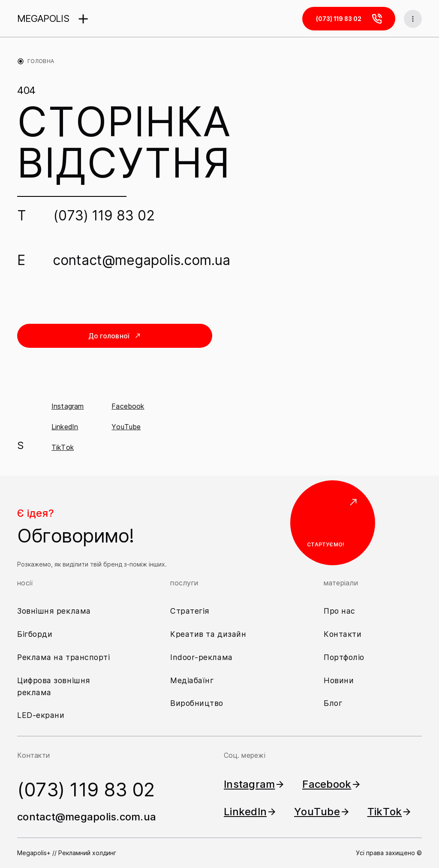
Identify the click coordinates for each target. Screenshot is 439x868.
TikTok (63, 449)
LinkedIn (65, 429)
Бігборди (35, 634)
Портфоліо (344, 657)
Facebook (128, 408)
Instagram (68, 408)
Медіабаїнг (192, 680)
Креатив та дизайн (208, 634)
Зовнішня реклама (54, 610)
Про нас (340, 610)
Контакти (343, 634)
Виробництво (197, 703)
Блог (333, 703)
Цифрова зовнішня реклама (54, 686)
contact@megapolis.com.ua (141, 261)
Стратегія (190, 610)
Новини (339, 680)
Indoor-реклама (201, 657)
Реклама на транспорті (64, 657)
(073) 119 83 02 (104, 216)
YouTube (126, 429)
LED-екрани (41, 715)
